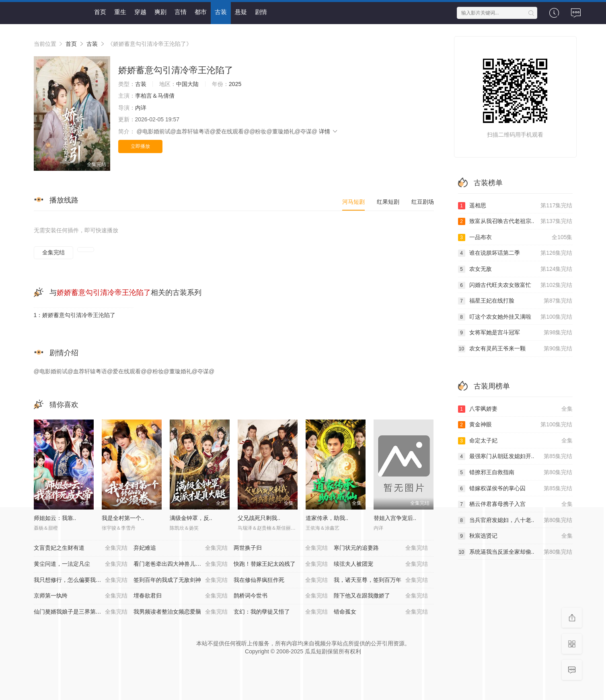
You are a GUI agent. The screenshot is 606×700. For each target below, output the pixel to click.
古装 (221, 12)
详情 (329, 131)
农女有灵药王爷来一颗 (515, 349)
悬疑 (241, 12)
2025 (235, 84)
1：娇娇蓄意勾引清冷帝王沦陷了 (75, 315)
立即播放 (140, 146)
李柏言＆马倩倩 (155, 96)
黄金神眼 (515, 425)
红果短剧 (388, 202)
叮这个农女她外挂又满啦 (515, 317)
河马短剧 (353, 202)
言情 (181, 12)
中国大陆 (187, 84)
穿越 (140, 12)
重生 (120, 12)
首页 (100, 12)
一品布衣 (515, 237)
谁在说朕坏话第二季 (515, 253)
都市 (201, 12)
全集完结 (53, 252)
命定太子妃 (515, 441)
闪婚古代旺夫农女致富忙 (515, 285)
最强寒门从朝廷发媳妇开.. (515, 456)
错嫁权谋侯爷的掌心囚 (515, 489)
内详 (141, 108)
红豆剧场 (423, 202)
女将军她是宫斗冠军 (515, 333)
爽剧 (160, 12)
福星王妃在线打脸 (515, 301)
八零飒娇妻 (515, 409)
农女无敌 (515, 269)
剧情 (261, 12)
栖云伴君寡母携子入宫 (515, 504)
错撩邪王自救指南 (515, 473)
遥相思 (515, 206)
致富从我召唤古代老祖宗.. (515, 221)
